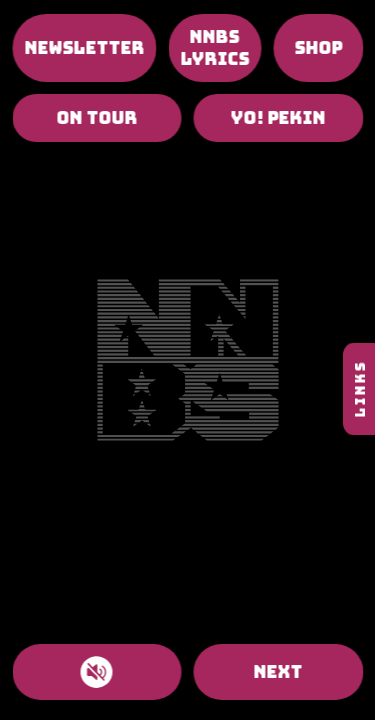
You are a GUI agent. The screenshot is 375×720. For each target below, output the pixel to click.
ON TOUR (96, 118)
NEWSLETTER (84, 48)
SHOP (318, 48)
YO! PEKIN (278, 118)
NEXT (278, 672)
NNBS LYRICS (214, 48)
